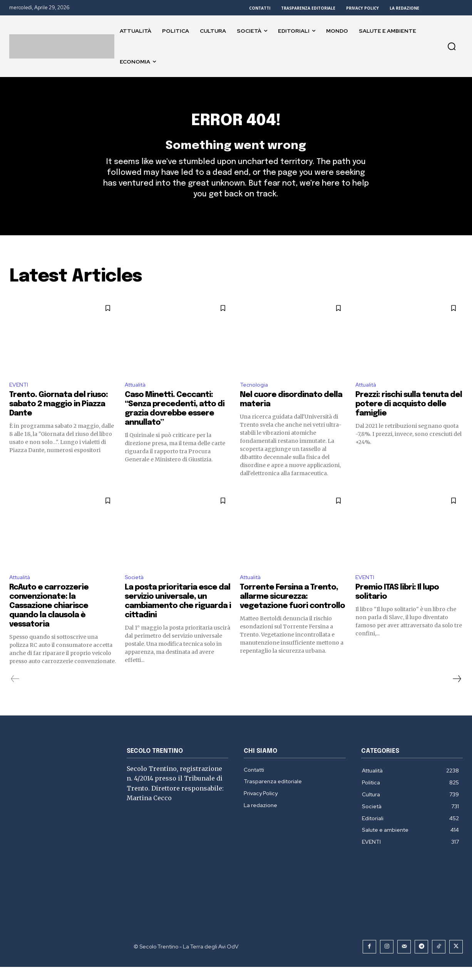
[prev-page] (15, 692)
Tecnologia (255, 396)
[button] (452, 46)
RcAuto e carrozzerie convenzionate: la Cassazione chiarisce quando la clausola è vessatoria (49, 619)
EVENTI (20, 396)
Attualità (138, 396)
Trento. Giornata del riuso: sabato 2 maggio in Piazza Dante (59, 416)
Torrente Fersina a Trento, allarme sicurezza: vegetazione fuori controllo (292, 610)
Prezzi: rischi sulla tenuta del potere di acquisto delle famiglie (409, 416)
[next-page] (457, 692)
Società (136, 590)
